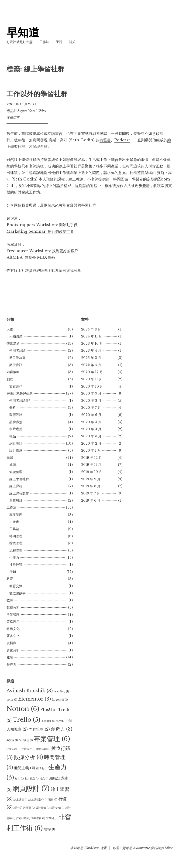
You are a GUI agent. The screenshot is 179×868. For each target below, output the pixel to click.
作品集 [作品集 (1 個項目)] (62, 721)
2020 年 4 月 (91, 429)
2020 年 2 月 (91, 443)
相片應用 (16, 429)
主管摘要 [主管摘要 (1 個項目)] (48, 721)
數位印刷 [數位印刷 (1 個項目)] (43, 749)
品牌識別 (16, 422)
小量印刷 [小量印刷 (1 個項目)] (14, 749)
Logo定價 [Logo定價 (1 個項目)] (60, 700)
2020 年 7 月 (91, 408)
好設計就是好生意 (20, 42)
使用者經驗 (17, 351)
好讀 (13, 465)
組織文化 (13, 629)
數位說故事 (17, 358)
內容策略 (13, 372)
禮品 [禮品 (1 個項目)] (44, 779)
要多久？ (13, 636)
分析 (13, 408)
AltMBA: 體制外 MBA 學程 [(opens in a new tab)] (31, 257)
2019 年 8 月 (91, 486)
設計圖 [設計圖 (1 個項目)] (29, 808)
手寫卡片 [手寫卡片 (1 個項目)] (28, 749)
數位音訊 (16, 365)
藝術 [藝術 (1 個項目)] (53, 800)
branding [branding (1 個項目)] (61, 692)
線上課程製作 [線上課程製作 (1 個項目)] (38, 800)
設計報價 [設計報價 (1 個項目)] (43, 808)
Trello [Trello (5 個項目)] (26, 720)
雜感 (10, 657)
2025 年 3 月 (91, 329)
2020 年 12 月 (92, 372)
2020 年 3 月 (91, 436)
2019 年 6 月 (91, 500)
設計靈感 (16, 450)
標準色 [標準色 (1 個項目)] (42, 768)
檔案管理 (16, 543)
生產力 (14, 558)
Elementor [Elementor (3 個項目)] (34, 699)
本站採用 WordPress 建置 (88, 848)
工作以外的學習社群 (37, 94)
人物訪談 (16, 336)
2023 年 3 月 (91, 358)
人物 (10, 329)
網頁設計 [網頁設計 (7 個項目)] (31, 789)
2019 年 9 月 (91, 479)
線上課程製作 (19, 493)
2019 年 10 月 (92, 472)
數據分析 (13, 607)
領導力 (11, 664)
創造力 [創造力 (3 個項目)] (62, 729)
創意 (10, 379)
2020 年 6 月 (91, 415)
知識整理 (16, 472)
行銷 (13, 572)
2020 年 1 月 (91, 450)
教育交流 (16, 586)
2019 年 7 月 (91, 493)
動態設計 (16, 415)
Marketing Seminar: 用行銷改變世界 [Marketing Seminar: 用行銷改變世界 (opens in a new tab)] (40, 231)
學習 (59, 42)
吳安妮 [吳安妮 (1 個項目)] (12, 740)
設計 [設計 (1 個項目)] (18, 808)
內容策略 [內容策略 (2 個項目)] (39, 729)
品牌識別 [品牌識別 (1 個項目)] (26, 740)
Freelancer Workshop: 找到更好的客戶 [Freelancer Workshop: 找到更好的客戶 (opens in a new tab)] (42, 251)
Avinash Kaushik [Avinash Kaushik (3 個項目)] (30, 691)
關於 (72, 42)
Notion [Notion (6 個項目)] (23, 709)
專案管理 (16, 515)
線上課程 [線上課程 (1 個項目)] (21, 800)
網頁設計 (16, 443)
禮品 (13, 436)
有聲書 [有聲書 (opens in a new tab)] (105, 140)
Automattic (141, 848)
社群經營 (16, 565)
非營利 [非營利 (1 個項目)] (52, 818)
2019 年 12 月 (91, 458)
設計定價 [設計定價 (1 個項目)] (58, 808)
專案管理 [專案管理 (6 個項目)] (52, 739)
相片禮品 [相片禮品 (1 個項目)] (32, 779)
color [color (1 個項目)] (12, 700)
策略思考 (13, 622)
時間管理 (16, 536)
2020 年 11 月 (92, 379)
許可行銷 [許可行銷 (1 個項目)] (23, 818)
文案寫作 (16, 386)
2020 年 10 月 (92, 386)
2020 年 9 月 (91, 393)
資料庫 (11, 643)
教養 (10, 600)
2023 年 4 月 (91, 351)
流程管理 (16, 550)
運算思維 (16, 500)
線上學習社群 (19, 479)
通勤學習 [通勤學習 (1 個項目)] (38, 818)
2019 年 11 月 (91, 465)
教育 (10, 579)
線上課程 (16, 486)
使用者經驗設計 (21, 401)
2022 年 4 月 (91, 365)
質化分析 (13, 650)
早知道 (23, 32)
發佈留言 (13, 118)
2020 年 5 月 (91, 422)
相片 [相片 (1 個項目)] (19, 779)
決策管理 (13, 615)
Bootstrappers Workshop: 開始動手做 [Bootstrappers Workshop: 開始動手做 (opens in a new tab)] (42, 225)
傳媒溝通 (13, 344)
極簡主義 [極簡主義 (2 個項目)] (25, 768)
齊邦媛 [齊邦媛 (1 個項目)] (49, 829)
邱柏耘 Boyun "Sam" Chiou (26, 111)
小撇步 (14, 522)
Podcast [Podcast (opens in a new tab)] (122, 140)
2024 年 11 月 (91, 336)
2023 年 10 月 (92, 344)
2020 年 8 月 (91, 401)
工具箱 (14, 529)
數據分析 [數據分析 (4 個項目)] (28, 757)
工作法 (44, 42)
